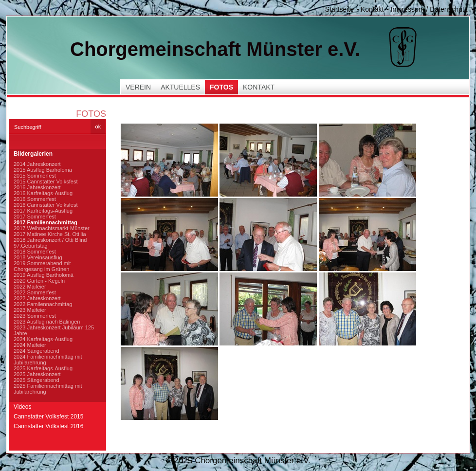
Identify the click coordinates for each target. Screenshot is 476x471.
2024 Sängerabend (37, 351)
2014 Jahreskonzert (37, 164)
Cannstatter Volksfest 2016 (48, 426)
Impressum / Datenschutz (429, 9)
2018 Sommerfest (35, 252)
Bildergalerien (33, 154)
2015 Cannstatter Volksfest (46, 181)
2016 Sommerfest (35, 199)
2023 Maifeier (30, 310)
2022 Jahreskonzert (37, 298)
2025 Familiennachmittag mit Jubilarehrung (48, 389)
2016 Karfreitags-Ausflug (43, 193)
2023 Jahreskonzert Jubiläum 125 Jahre (54, 330)
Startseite (339, 9)
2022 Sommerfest (35, 292)
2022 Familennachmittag (43, 304)
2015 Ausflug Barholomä (43, 170)
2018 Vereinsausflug (38, 257)
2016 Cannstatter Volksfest (46, 205)
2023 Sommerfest (35, 316)
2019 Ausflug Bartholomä (44, 275)
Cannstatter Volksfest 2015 (48, 417)
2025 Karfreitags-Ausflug (43, 368)
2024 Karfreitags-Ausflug (43, 339)
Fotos (221, 87)
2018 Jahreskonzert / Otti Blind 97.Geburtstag (50, 243)
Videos (22, 407)
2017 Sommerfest (35, 217)
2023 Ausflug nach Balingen (47, 322)
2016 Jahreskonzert (37, 187)
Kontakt (372, 9)
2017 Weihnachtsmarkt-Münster (52, 228)
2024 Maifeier (30, 345)
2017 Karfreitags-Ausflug (43, 211)
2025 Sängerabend (37, 380)
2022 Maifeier (30, 287)
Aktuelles (180, 87)
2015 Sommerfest (35, 176)
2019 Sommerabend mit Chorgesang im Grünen (42, 266)
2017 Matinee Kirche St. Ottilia (50, 234)
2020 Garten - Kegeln (39, 281)
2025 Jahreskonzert (37, 374)
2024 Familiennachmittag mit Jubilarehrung (48, 360)
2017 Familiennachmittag (46, 222)
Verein (138, 87)
